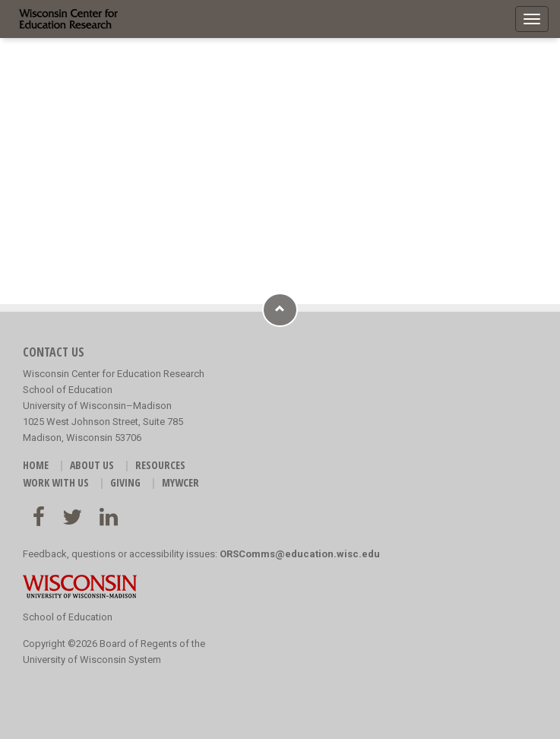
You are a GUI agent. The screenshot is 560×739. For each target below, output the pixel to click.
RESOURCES (160, 465)
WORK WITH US (56, 482)
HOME (36, 465)
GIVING (125, 482)
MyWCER (180, 482)
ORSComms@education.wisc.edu (300, 554)
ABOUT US (92, 465)
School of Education (68, 617)
